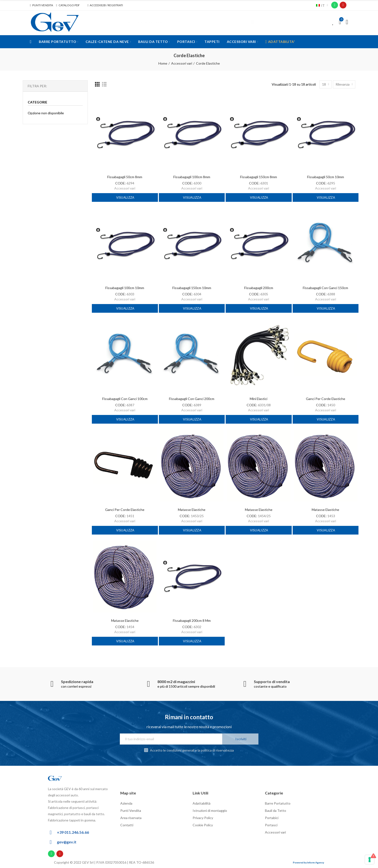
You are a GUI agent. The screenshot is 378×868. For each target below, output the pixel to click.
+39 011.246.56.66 (73, 832)
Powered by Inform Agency (308, 862)
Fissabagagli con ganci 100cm (125, 399)
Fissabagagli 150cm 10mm (192, 288)
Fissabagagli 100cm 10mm (125, 288)
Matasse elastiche (192, 510)
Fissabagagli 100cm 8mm (192, 177)
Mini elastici (259, 399)
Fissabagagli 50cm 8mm (125, 177)
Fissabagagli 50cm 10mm (326, 177)
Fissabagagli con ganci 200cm (192, 399)
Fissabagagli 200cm (259, 288)
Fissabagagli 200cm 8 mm (192, 620)
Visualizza (125, 197)
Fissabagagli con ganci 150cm (325, 288)
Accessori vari (125, 188)
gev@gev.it (67, 842)
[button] (41, 5)
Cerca (252, 22)
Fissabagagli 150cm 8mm (259, 177)
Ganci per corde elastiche (326, 399)
